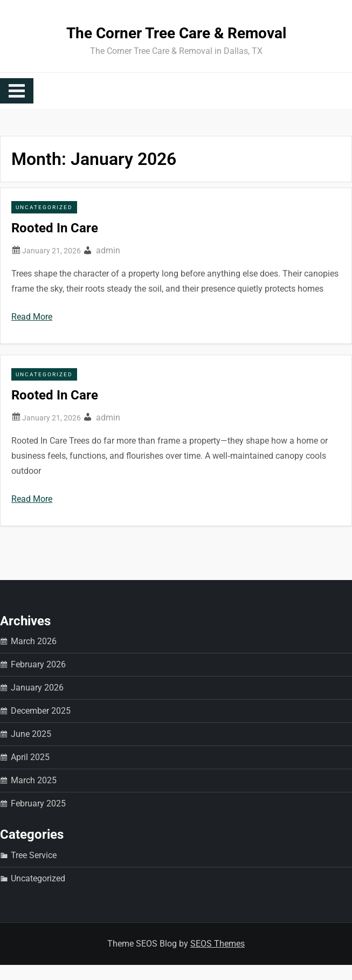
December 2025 (41, 711)
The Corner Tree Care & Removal (176, 33)
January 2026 (37, 688)
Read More (32, 317)
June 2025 (31, 734)
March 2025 (34, 780)
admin (108, 250)
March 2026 (34, 641)
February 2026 (38, 664)
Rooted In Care (55, 228)
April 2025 (30, 757)
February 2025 (38, 803)
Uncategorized (44, 207)
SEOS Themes (218, 944)
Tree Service (34, 855)
